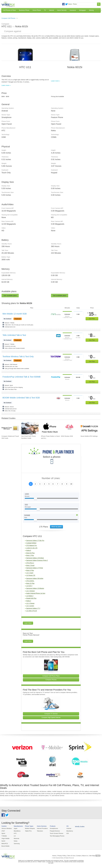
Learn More (28, 623)
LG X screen (30, 606)
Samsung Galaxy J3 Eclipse (35, 558)
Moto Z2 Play (30, 583)
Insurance (73, 10)
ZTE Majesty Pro (31, 545)
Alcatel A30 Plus (31, 598)
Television (39, 831)
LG (14, 836)
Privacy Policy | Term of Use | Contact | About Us (73, 855)
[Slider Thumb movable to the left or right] (35, 499)
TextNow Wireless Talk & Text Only (18, 357)
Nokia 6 (29, 550)
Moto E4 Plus (30, 553)
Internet (51, 10)
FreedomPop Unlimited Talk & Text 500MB (22, 377)
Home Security (62, 10)
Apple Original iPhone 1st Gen (36, 593)
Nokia (15, 841)
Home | (54, 855)
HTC (15, 833)
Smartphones (53, 828)
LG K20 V (29, 586)
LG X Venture (30, 591)
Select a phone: (52, 457)
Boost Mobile (5, 846)
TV (45, 10)
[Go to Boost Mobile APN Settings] (89, 428)
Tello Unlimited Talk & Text (14, 335)
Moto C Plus (30, 555)
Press (75, 4)
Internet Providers (41, 828)
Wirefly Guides (78, 826)
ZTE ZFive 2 (30, 563)
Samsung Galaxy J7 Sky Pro (35, 540)
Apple (15, 828)
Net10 (3, 841)
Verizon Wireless (6, 828)
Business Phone (24, 10)
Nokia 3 (29, 601)
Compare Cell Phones (8, 18)
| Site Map (92, 855)
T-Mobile (4, 836)
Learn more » (6, 85)
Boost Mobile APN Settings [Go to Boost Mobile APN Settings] (89, 436)
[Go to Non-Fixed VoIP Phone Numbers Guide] (30, 428)
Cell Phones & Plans (9, 10)
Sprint (3, 833)
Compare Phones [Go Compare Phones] (51, 680)
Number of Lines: (51, 478)
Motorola (16, 838)
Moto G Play (30, 570)
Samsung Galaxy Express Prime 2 (37, 560)
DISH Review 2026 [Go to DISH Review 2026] (67, 436)
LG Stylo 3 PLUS (32, 611)
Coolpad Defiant (31, 543)
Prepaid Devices (53, 831)
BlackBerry (17, 831)
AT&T (3, 831)
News (70, 4)
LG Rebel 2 (30, 596)
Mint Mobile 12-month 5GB (15, 314)
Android (67, 828)
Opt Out (98, 855)
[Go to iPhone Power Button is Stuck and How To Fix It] (50, 428)
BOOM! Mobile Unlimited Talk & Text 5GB (21, 398)
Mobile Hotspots (29, 828)
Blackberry (68, 831)
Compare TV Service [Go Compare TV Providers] (51, 714)
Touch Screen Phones (55, 833)
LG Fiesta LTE (31, 575)
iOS (66, 833)
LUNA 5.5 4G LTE (32, 548)
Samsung (16, 843)
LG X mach (30, 573)
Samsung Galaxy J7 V (33, 608)
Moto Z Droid (30, 565)
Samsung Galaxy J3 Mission (35, 588)
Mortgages (82, 10)
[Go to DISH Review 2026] (70, 428)
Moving (91, 10)
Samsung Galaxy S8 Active (35, 578)
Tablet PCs (28, 831)
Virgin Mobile (5, 838)
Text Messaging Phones (56, 836)
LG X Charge (30, 603)
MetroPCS (5, 843)
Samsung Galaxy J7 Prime (35, 568)
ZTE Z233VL (30, 581)
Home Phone (37, 10)
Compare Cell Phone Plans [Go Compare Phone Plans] (51, 676)
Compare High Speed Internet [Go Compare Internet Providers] (51, 717)
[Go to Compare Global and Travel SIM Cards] (10, 428)
